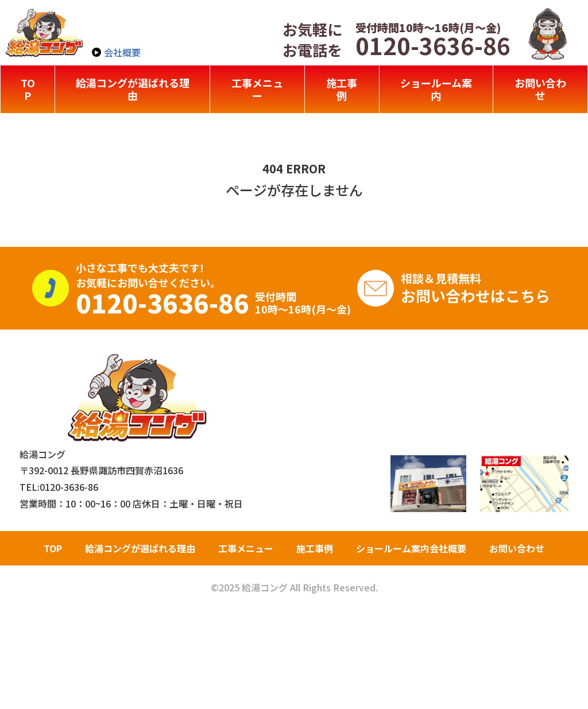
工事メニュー (257, 89)
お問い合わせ (540, 89)
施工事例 (342, 89)
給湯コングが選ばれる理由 (133, 89)
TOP (28, 89)
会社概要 (122, 52)
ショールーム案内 (436, 89)
